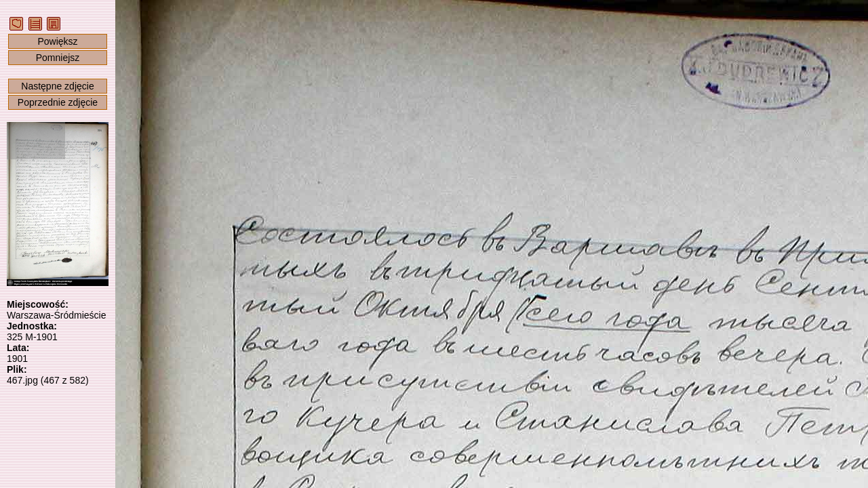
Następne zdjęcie (57, 86)
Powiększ (57, 41)
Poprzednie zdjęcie (58, 102)
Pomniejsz (58, 58)
